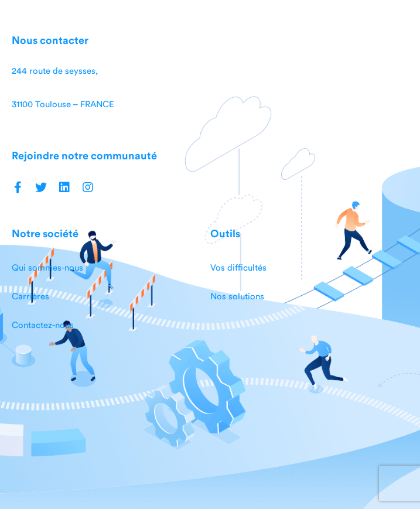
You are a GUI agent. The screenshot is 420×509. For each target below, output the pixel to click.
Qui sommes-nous (47, 268)
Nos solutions (237, 297)
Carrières (30, 297)
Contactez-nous (43, 325)
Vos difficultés (238, 268)
